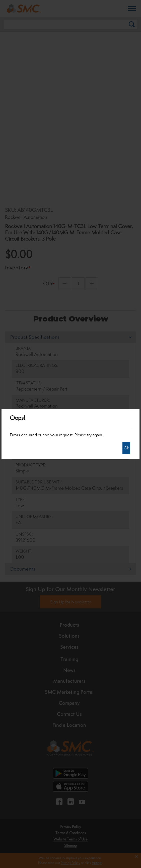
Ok (126, 448)
